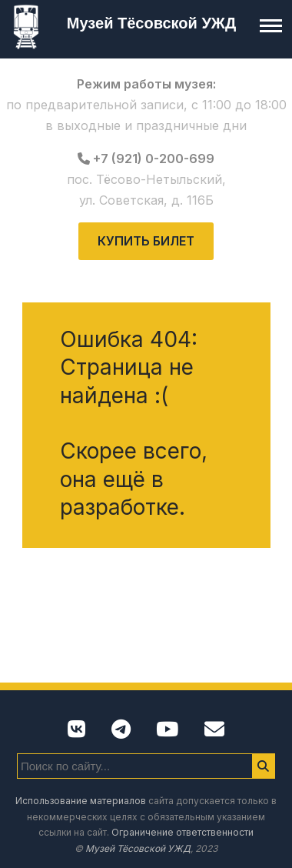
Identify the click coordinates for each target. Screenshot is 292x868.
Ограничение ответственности (182, 832)
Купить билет (146, 241)
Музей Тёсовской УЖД (151, 23)
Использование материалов (81, 801)
